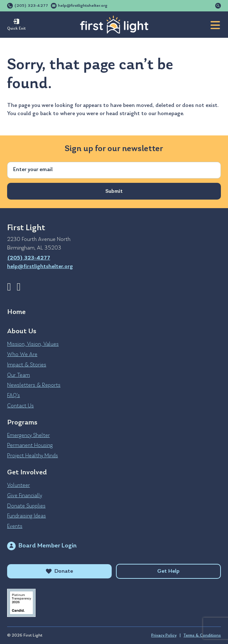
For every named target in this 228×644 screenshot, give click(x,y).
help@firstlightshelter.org (83, 6)
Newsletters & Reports (34, 385)
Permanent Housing (30, 445)
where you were (79, 114)
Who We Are (22, 355)
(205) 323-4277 (31, 6)
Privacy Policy (164, 635)
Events (15, 526)
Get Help (168, 571)
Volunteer (18, 485)
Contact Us (20, 406)
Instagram (19, 287)
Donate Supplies (26, 506)
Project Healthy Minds (33, 456)
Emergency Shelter (28, 436)
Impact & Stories (27, 365)
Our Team (18, 375)
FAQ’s (14, 396)
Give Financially (25, 496)
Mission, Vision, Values (33, 344)
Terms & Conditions (202, 635)
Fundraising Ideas (26, 516)
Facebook (9, 287)
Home (16, 312)
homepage (170, 114)
